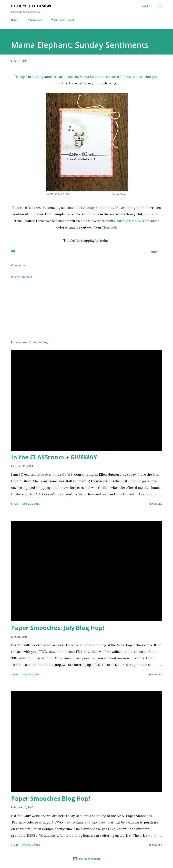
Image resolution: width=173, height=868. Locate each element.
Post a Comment (22, 277)
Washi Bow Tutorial (63, 20)
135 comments (31, 504)
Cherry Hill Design (31, 6)
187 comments (31, 845)
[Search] (146, 6)
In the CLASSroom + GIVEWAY (54, 457)
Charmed (109, 227)
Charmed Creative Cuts (132, 221)
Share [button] (154, 252)
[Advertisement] (87, 312)
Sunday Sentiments (98, 208)
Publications (35, 20)
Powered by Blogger (87, 859)
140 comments (31, 674)
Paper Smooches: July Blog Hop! (58, 628)
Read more (155, 504)
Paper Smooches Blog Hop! (51, 798)
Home (15, 20)
